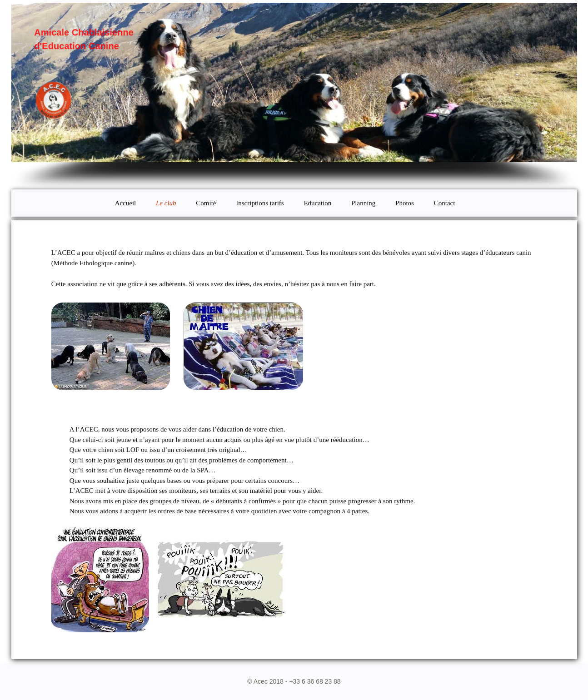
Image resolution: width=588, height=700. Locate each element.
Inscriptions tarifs (260, 203)
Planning (363, 203)
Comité (206, 203)
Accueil (126, 203)
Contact (445, 203)
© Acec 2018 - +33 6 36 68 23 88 (294, 681)
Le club (166, 203)
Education (317, 203)
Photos (405, 203)
